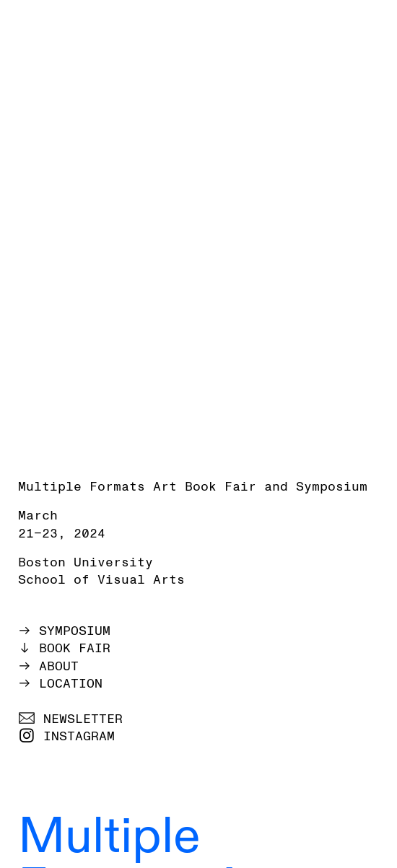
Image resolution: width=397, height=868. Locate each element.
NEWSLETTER (83, 719)
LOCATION (71, 684)
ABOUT (59, 666)
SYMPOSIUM (75, 631)
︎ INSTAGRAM (66, 736)
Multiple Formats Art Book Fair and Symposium (193, 487)
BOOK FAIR (75, 648)
